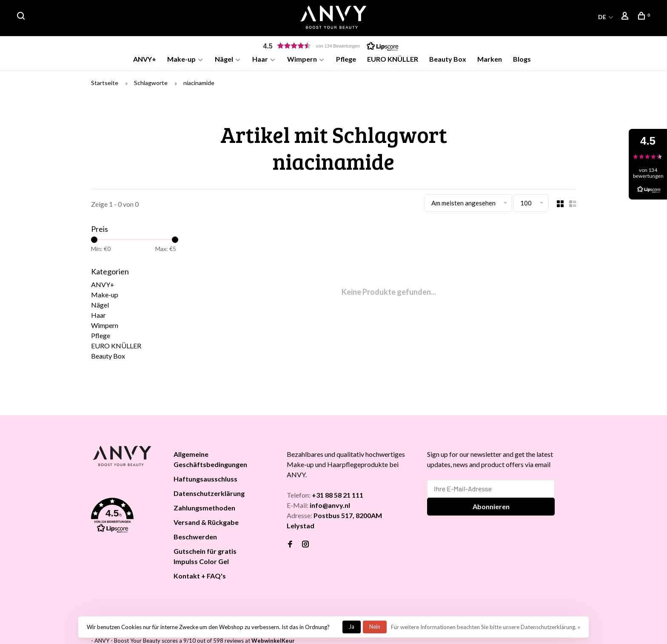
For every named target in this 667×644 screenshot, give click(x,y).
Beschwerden (195, 538)
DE (602, 17)
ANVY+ (145, 59)
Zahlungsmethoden (204, 509)
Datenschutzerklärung (209, 494)
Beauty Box (448, 59)
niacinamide (199, 84)
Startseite (105, 84)
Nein (375, 627)
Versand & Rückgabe (206, 523)
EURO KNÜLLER (393, 59)
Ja (352, 627)
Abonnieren (491, 508)
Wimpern (302, 59)
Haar (260, 59)
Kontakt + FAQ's (200, 577)
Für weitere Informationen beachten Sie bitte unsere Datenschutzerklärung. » (486, 627)
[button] (333, 46)
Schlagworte (151, 84)
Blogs (522, 59)
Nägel (224, 59)
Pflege (346, 59)
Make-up (181, 59)
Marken (490, 59)
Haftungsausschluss (205, 480)
